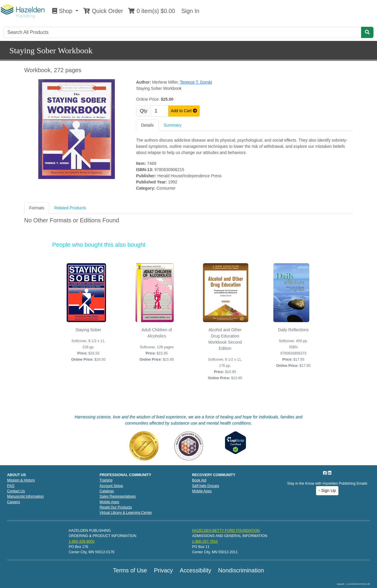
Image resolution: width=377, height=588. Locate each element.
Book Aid (199, 480)
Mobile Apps (109, 502)
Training (106, 480)
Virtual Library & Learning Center (126, 513)
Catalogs (107, 491)
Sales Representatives (118, 496)
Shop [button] (63, 11)
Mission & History (21, 480)
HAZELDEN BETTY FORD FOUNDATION (226, 531)
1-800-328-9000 (81, 541)
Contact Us (16, 491)
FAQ (11, 486)
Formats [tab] (37, 208)
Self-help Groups (206, 486)
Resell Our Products (116, 507)
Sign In (189, 11)
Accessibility (195, 570)
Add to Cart (184, 111)
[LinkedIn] (330, 473)
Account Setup (111, 486)
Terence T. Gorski (196, 82)
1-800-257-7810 (205, 541)
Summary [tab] (173, 125)
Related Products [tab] (70, 208)
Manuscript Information (25, 496)
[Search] (182, 32)
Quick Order (103, 11)
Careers (14, 502)
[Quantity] (160, 111)
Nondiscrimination (241, 570)
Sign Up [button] (327, 491)
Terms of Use (130, 570)
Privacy (163, 570)
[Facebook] (325, 473)
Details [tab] (147, 125)
